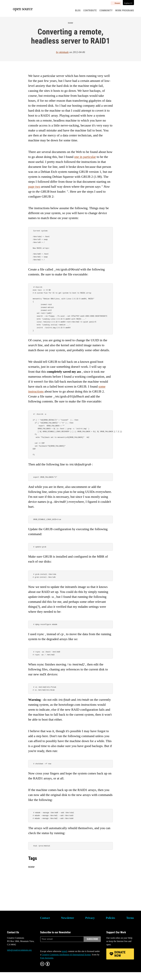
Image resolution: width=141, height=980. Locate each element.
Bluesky (9, 968)
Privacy (90, 926)
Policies (111, 926)
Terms (130, 926)
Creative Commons (20, 928)
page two (34, 187)
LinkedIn (24, 968)
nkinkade (64, 52)
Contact (45, 926)
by (58, 52)
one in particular (85, 157)
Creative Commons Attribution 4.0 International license (66, 962)
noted (64, 959)
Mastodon (17, 968)
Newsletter (68, 926)
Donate (117, 3)
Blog (78, 10)
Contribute (90, 10)
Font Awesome (47, 966)
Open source (23, 9)
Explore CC (128, 3)
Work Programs (125, 10)
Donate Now (120, 962)
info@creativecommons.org (19, 958)
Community (106, 10)
